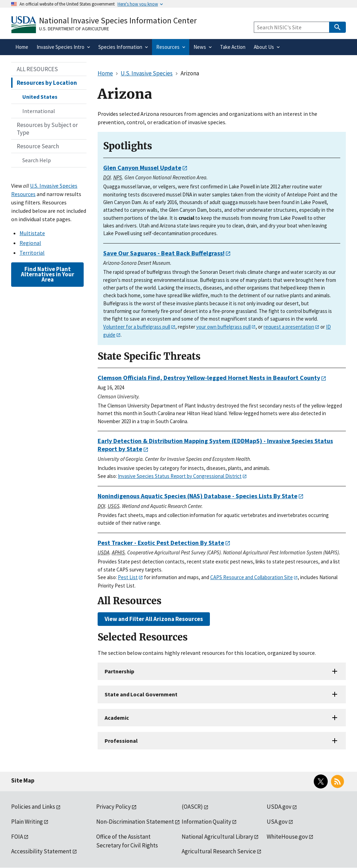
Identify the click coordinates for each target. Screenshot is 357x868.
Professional (121, 741)
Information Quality (206, 822)
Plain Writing (27, 822)
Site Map (23, 780)
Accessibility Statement (41, 851)
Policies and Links (33, 807)
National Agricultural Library (217, 837)
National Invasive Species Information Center (118, 20)
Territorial (32, 253)
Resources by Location (47, 83)
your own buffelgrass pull (223, 327)
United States (40, 97)
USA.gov (277, 822)
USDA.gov (279, 807)
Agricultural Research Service (219, 851)
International (39, 111)
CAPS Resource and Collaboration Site (252, 577)
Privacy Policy (113, 807)
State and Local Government (141, 694)
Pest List (128, 577)
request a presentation (289, 327)
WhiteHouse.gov (287, 837)
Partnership (119, 671)
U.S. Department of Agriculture (74, 29)
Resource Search (38, 146)
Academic (117, 718)
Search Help (37, 160)
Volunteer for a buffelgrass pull (137, 327)
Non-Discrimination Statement (135, 822)
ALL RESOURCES (37, 69)
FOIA (17, 837)
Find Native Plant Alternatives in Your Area (48, 274)
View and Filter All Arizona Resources (154, 619)
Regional (30, 243)
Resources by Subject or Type (47, 129)
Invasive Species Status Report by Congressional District (180, 476)
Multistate (32, 233)
